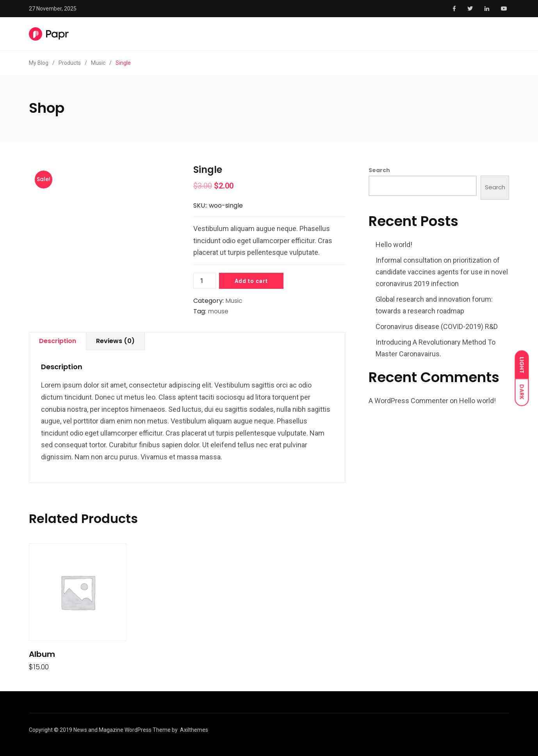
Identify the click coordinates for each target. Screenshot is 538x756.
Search (379, 170)
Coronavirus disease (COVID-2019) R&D (437, 326)
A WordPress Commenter (408, 401)
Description (58, 341)
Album (42, 654)
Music (234, 301)
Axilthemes (194, 730)
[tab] (58, 341)
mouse (218, 311)
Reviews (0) (115, 341)
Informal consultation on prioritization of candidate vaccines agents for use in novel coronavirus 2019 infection (442, 272)
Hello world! (394, 245)
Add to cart (251, 281)
